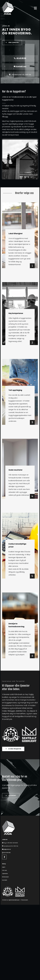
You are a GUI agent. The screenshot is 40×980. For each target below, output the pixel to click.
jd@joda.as (7, 849)
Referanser (5, 877)
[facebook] (4, 857)
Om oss (4, 870)
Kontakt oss (20, 66)
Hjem (4, 867)
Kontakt (5, 880)
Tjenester (5, 874)
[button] (12, 43)
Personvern (25, 900)
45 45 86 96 (7, 853)
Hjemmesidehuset (14, 900)
